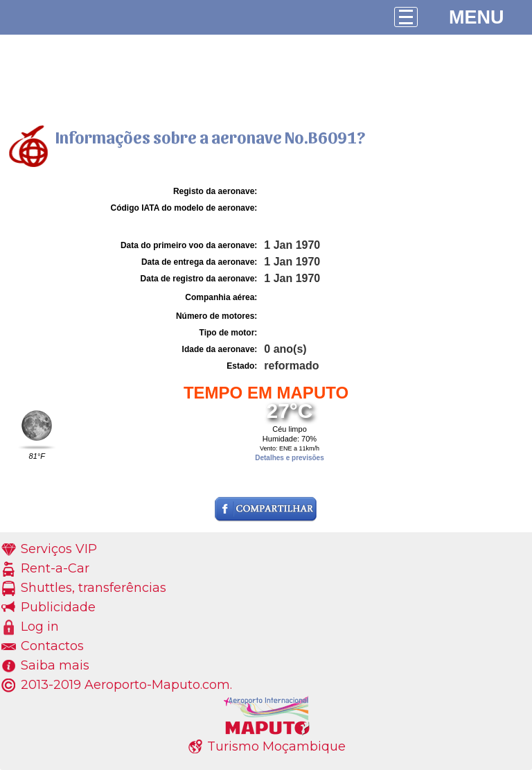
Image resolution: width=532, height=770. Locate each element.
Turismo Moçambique (276, 746)
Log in (40, 627)
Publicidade (58, 607)
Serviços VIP (59, 549)
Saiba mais (55, 665)
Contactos (52, 646)
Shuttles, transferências (94, 588)
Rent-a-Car (55, 568)
